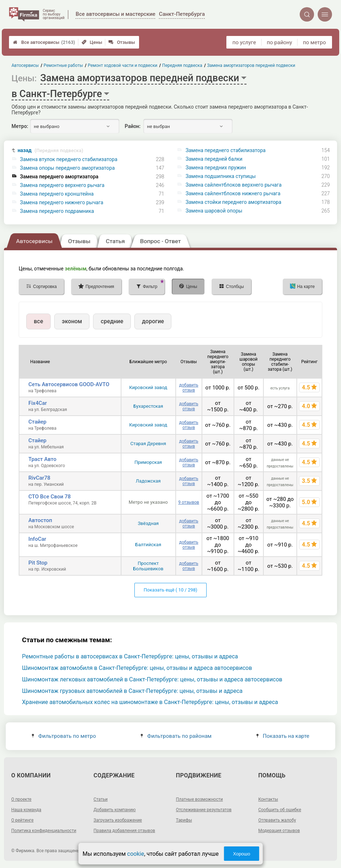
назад (50, 150)
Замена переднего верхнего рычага (62, 185)
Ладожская (148, 481)
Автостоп (40, 520)
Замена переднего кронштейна (57, 194)
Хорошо (241, 854)
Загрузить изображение (118, 820)
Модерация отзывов (279, 831)
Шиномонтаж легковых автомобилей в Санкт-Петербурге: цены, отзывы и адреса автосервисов (152, 679)
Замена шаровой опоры (214, 211)
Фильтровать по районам (176, 736)
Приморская (148, 462)
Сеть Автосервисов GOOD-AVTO (69, 384)
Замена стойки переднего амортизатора (233, 202)
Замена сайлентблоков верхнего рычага (233, 185)
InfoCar (37, 539)
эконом (72, 321)
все (38, 321)
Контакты (268, 799)
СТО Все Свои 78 (50, 497)
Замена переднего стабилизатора (225, 150)
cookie (136, 854)
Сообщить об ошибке (280, 810)
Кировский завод (148, 387)
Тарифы (184, 820)
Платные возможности (200, 799)
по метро (314, 42)
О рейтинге (22, 820)
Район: (133, 126)
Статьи (100, 799)
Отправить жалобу (277, 820)
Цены (92, 42)
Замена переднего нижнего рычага (62, 202)
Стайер (37, 422)
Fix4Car (38, 403)
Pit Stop (38, 563)
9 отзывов (189, 502)
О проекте (21, 799)
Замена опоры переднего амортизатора (68, 168)
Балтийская (148, 545)
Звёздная (148, 523)
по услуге (244, 42)
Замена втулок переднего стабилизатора (69, 159)
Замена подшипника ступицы (220, 176)
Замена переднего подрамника (57, 211)
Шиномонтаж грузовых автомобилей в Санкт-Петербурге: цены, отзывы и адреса (132, 691)
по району (279, 42)
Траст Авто (42, 459)
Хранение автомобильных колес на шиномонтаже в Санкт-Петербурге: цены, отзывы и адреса (150, 702)
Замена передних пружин (216, 168)
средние (112, 321)
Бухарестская (148, 406)
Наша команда (26, 810)
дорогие (153, 321)
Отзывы (122, 42)
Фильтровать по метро (64, 736)
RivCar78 (39, 478)
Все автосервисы (44, 42)
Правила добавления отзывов (124, 831)
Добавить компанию (114, 810)
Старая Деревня (148, 444)
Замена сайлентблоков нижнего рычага (233, 193)
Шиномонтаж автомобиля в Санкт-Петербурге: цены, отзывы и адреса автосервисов (137, 668)
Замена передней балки (214, 159)
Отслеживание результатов (204, 810)
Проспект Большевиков (148, 566)
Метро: (20, 126)
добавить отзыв (188, 388)
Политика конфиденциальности (44, 831)
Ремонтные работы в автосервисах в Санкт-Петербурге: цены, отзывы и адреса (130, 656)
